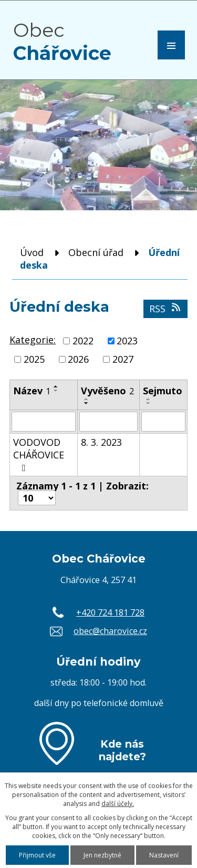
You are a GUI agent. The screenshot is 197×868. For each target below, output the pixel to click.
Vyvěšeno (107, 391)
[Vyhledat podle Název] (44, 422)
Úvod (32, 252)
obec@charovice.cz (110, 631)
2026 (78, 359)
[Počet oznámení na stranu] (37, 498)
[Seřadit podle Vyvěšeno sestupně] (87, 403)
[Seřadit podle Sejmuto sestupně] (149, 403)
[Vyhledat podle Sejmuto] (163, 422)
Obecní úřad (96, 252)
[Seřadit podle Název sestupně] (56, 391)
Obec (62, 42)
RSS (166, 309)
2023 (127, 341)
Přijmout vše (37, 855)
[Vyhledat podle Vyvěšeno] (108, 422)
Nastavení (164, 855)
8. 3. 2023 (101, 442)
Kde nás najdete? (122, 750)
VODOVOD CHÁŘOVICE (39, 454)
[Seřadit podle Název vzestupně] (56, 386)
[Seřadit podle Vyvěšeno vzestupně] (87, 399)
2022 (83, 341)
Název (32, 391)
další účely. (118, 804)
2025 (34, 359)
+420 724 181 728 (110, 612)
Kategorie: (33, 340)
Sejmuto (163, 391)
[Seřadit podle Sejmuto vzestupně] (149, 399)
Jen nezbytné (102, 855)
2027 (123, 359)
